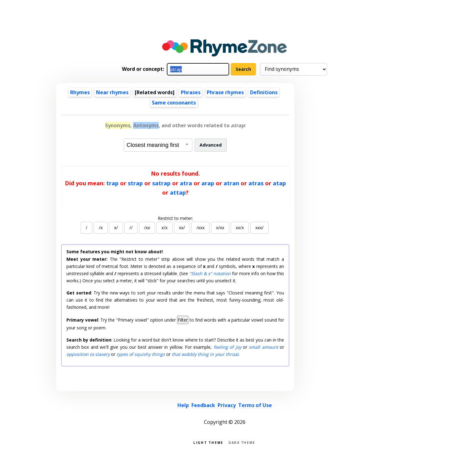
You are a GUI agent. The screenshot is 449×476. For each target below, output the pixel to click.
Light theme (208, 442)
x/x (164, 228)
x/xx (220, 228)
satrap (161, 183)
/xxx (200, 228)
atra (186, 183)
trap (112, 183)
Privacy (227, 405)
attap (178, 192)
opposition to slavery (88, 354)
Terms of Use (255, 405)
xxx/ (259, 228)
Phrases (191, 92)
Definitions (264, 92)
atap (279, 183)
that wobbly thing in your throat (205, 354)
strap (135, 183)
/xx (147, 228)
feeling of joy (227, 347)
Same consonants (174, 103)
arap (208, 183)
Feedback (203, 405)
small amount (263, 347)
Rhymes (80, 92)
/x (101, 228)
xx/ (182, 228)
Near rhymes (112, 92)
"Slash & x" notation (210, 273)
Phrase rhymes (225, 92)
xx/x (240, 228)
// (131, 228)
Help (183, 405)
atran (231, 183)
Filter (183, 320)
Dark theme (242, 442)
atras (256, 183)
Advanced (211, 145)
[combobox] (158, 145)
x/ (116, 228)
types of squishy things (141, 354)
